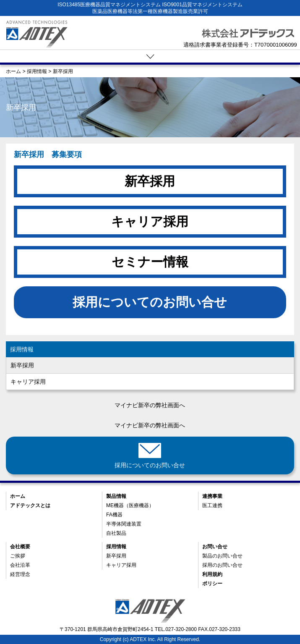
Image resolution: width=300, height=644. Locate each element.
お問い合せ (215, 547)
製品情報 (116, 496)
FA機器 (114, 515)
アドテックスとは (30, 505)
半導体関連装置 (124, 524)
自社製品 (116, 533)
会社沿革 (20, 565)
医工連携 (212, 505)
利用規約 (212, 574)
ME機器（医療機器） (130, 505)
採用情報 (22, 349)
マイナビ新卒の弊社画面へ (150, 405)
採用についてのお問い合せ (150, 302)
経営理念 (20, 574)
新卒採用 (150, 181)
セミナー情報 (150, 262)
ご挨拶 (18, 556)
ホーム (18, 496)
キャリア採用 (150, 221)
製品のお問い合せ (222, 556)
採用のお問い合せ (222, 565)
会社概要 (20, 547)
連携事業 (212, 496)
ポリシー (212, 584)
